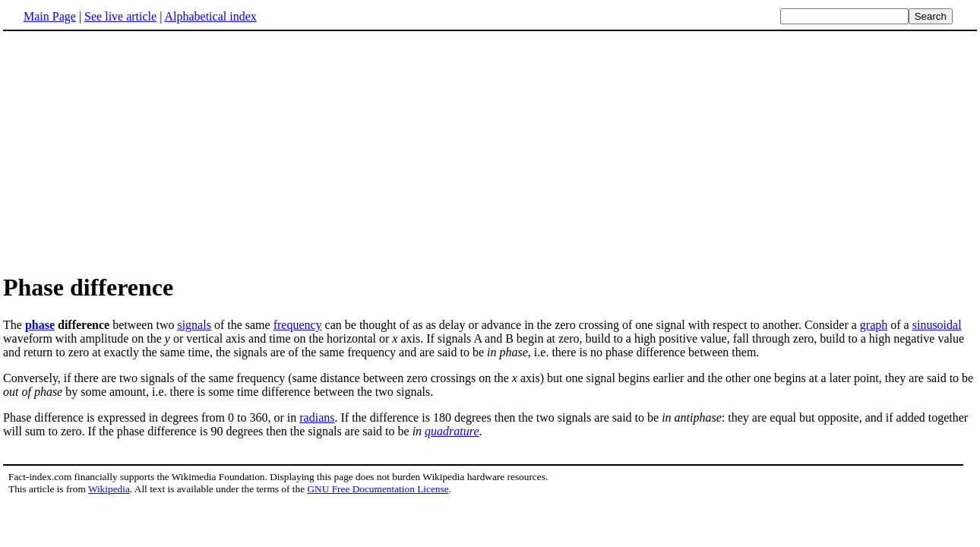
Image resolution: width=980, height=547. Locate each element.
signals (194, 325)
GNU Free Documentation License (378, 489)
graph (874, 325)
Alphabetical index (210, 16)
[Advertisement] (131, 151)
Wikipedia (109, 489)
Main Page (50, 16)
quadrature (452, 431)
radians (317, 417)
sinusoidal (937, 325)
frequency (298, 325)
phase (40, 325)
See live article (120, 16)
